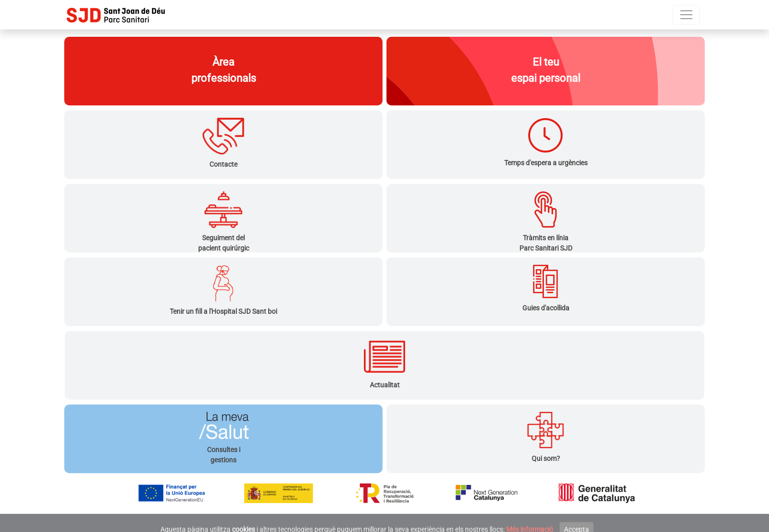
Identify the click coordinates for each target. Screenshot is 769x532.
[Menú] (686, 15)
